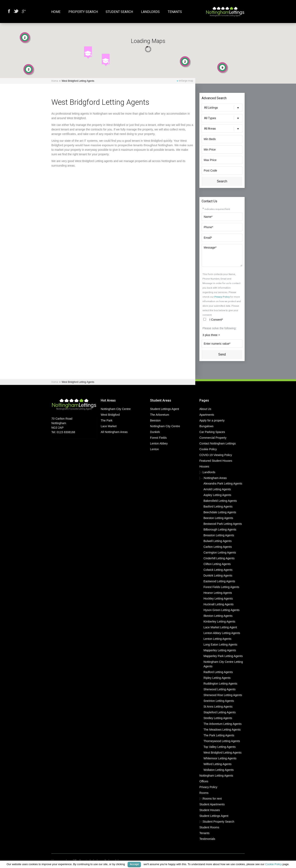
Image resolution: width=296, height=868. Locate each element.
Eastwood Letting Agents (219, 581)
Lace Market (109, 426)
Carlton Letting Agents (218, 547)
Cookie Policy (208, 449)
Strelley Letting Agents (218, 718)
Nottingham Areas (215, 478)
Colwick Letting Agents (218, 570)
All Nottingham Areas (114, 432)
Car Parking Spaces (212, 432)
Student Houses (210, 810)
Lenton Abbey (159, 443)
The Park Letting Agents (219, 735)
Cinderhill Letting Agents (219, 558)
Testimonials (207, 839)
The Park (107, 420)
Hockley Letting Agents (218, 599)
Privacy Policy (222, 297)
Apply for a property (212, 420)
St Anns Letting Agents (218, 707)
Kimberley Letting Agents (219, 622)
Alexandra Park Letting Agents (223, 484)
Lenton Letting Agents (217, 639)
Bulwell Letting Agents (218, 541)
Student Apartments (212, 804)
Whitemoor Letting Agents (220, 758)
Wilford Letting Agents (217, 764)
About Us (205, 409)
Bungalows (206, 426)
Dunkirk (155, 432)
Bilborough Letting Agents (220, 530)
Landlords (150, 12)
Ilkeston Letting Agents (218, 616)
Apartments (207, 415)
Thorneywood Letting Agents (222, 741)
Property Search (83, 12)
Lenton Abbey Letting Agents (222, 633)
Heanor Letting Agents (218, 593)
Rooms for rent (212, 799)
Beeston (155, 420)
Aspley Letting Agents (217, 495)
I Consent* (216, 320)
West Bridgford (110, 415)
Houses (204, 466)
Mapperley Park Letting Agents (223, 656)
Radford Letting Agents (218, 672)
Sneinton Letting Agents (219, 701)
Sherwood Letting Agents (220, 689)
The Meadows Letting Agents (222, 730)
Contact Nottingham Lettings (218, 443)
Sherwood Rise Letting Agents (223, 695)
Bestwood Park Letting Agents (223, 524)
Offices (204, 781)
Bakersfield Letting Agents (220, 501)
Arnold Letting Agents (217, 489)
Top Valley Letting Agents (220, 747)
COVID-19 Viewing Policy (216, 455)
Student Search (119, 12)
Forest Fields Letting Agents (221, 587)
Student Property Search (218, 822)
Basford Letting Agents (218, 507)
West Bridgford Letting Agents (223, 753)
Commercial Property (213, 438)
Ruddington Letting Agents (220, 684)
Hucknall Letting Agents (219, 604)
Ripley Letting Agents (217, 678)
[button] (88, 52)
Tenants (175, 12)
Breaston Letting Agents (219, 535)
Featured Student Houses (216, 461)
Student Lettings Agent (165, 409)
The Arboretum (160, 415)
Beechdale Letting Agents (220, 512)
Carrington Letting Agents (220, 553)
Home (56, 12)
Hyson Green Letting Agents (221, 610)
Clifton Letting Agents (217, 564)
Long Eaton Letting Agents (220, 645)
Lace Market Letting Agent (220, 627)
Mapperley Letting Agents (220, 650)
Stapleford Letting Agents (220, 712)
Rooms (204, 793)
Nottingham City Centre (116, 409)
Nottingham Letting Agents (216, 776)
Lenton (154, 449)
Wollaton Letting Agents (219, 770)
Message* (222, 255)
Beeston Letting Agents (218, 518)
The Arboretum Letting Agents (223, 724)
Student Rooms (209, 827)
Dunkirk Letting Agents (218, 576)
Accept (134, 864)
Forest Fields (158, 438)
